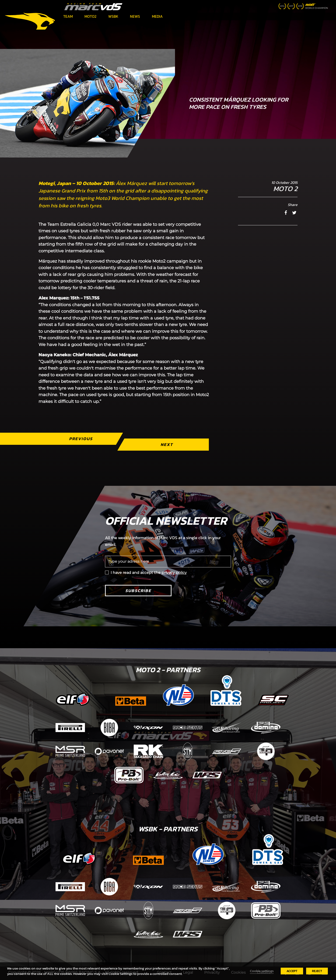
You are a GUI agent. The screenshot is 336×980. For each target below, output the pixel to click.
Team (68, 16)
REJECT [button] (317, 971)
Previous (81, 439)
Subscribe (138, 591)
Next (167, 444)
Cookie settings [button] (262, 971)
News (135, 16)
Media (157, 16)
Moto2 (90, 16)
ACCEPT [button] (292, 971)
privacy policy (174, 573)
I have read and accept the (149, 573)
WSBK (113, 16)
